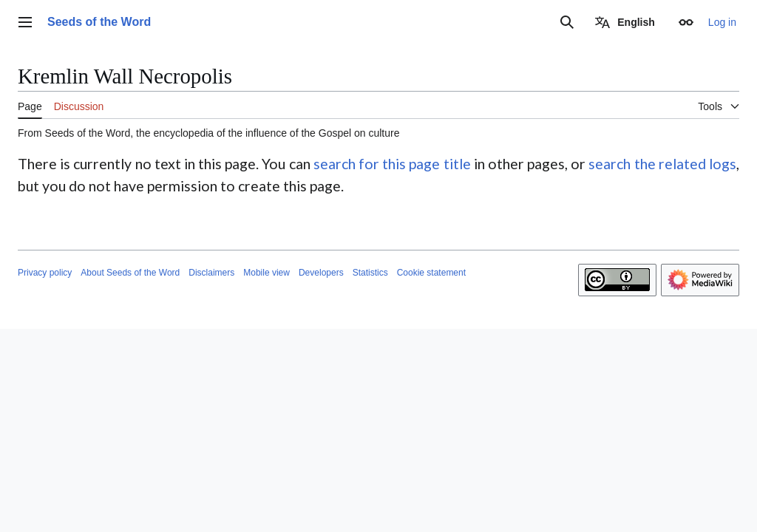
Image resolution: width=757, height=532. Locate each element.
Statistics (370, 273)
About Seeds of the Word (130, 273)
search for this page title (392, 164)
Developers (321, 273)
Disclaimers (211, 273)
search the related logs (662, 164)
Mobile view (267, 273)
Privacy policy (45, 273)
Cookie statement (431, 273)
